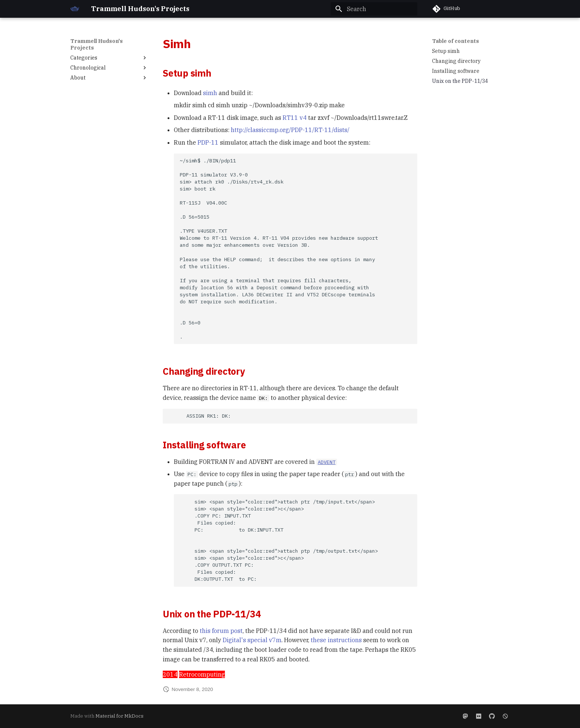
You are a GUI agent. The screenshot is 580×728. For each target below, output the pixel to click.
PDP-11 (208, 142)
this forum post (221, 631)
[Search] (374, 9)
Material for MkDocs (119, 716)
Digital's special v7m (252, 640)
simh (210, 93)
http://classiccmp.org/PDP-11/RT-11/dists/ (290, 130)
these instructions (336, 640)
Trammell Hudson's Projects (97, 44)
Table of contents (456, 41)
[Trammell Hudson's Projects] (75, 9)
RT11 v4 (295, 118)
